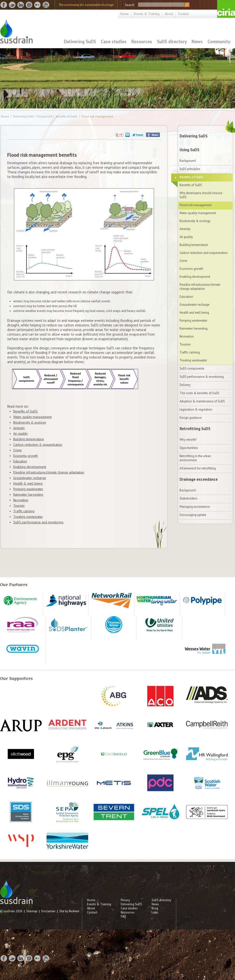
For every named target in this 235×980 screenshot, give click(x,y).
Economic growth (26, 456)
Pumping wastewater (28, 489)
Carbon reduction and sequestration (204, 253)
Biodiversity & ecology (30, 422)
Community (219, 41)
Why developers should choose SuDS (201, 195)
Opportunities (189, 448)
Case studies (114, 41)
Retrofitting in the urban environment (195, 458)
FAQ (123, 916)
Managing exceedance (195, 507)
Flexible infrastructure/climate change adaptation (49, 472)
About (169, 14)
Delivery (185, 385)
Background (188, 161)
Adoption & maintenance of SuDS (202, 401)
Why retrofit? (188, 440)
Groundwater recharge (30, 478)
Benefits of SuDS (67, 116)
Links (155, 912)
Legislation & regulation (196, 409)
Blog (155, 908)
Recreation (21, 500)
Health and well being (194, 313)
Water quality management (32, 417)
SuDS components (192, 368)
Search (130, 5)
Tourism (19, 506)
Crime (17, 450)
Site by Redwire (69, 911)
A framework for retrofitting (198, 468)
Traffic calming (24, 511)
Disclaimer (48, 911)
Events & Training (147, 14)
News (197, 41)
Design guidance (191, 418)
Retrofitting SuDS (195, 429)
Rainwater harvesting (28, 494)
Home (124, 14)
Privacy (125, 900)
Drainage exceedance (199, 479)
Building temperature (29, 439)
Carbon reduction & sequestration (38, 445)
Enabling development (30, 467)
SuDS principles (190, 169)
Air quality (20, 433)
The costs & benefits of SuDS (199, 393)
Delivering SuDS (80, 41)
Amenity (19, 428)
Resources (142, 41)
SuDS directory (172, 41)
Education (20, 461)
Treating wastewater (28, 517)
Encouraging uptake (193, 515)
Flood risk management (97, 116)
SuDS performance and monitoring (38, 522)
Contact (183, 14)
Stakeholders (188, 498)
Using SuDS (189, 150)
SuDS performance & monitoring (202, 377)
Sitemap (32, 911)
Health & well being (28, 483)
